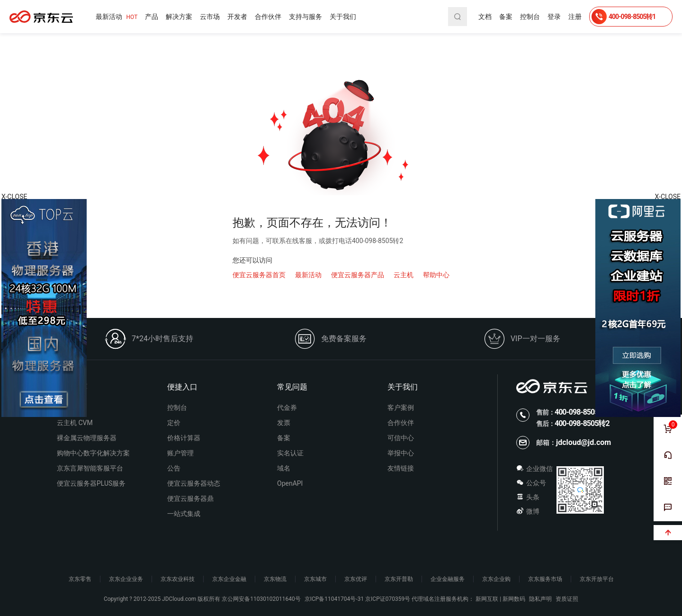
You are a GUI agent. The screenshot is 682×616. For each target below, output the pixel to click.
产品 (152, 17)
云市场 (210, 17)
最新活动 (117, 17)
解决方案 (179, 17)
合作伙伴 (268, 17)
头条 (528, 497)
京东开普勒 (399, 579)
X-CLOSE (668, 197)
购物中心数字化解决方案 (93, 453)
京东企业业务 (126, 579)
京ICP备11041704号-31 (334, 599)
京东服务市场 (545, 579)
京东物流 (275, 579)
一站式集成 (184, 514)
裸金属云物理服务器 (87, 438)
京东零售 (80, 579)
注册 (575, 17)
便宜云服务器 (41, 17)
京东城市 (315, 579)
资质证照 (567, 599)
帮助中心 (436, 275)
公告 (174, 468)
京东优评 (356, 579)
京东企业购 (496, 579)
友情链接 (401, 468)
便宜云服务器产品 (358, 275)
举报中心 (401, 453)
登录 (554, 17)
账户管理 (180, 453)
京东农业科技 (178, 579)
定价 (174, 423)
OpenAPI (290, 483)
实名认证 (290, 453)
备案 (506, 17)
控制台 (530, 17)
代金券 (287, 408)
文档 (485, 17)
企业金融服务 (448, 579)
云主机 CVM (75, 423)
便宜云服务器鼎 (190, 498)
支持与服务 (305, 17)
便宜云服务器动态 (194, 483)
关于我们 (343, 17)
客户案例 (401, 408)
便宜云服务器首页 (259, 275)
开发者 (237, 17)
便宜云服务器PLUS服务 (91, 483)
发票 (284, 423)
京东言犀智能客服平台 (90, 468)
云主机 (404, 275)
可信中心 (401, 438)
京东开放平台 (597, 579)
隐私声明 (540, 599)
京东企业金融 (229, 579)
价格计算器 (184, 438)
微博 (528, 511)
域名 (284, 468)
